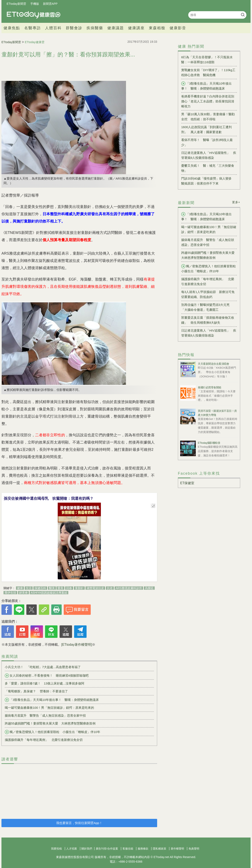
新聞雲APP (50, 4)
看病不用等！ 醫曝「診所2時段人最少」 (207, 142)
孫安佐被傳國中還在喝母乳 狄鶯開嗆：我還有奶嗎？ (49, 498)
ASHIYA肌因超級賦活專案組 (49, 593)
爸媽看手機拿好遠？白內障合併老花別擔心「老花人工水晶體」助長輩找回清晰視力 (208, 101)
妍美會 (23, 593)
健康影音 (178, 28)
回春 (69, 588)
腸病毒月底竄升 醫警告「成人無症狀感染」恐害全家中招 (45, 715)
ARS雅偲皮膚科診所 (129, 588)
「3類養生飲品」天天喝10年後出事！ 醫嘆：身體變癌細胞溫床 (52, 700)
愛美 (60, 588)
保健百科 (40, 588)
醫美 (52, 588)
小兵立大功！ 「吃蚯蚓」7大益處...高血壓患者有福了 (43, 667)
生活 (29, 588)
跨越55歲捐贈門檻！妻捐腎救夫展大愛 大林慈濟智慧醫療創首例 (50, 723)
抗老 (110, 588)
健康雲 (34, 15)
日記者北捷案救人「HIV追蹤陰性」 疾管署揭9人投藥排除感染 (209, 155)
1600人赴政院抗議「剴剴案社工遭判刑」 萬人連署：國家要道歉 (206, 129)
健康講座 (136, 28)
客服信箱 (128, 849)
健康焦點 (12, 28)
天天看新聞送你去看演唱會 (213, 364)
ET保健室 (187, 483)
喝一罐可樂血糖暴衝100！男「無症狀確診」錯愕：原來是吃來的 (49, 708)
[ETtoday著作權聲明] (77, 645)
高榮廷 (149, 588)
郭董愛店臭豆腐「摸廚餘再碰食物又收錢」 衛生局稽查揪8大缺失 (208, 320)
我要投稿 (56, 849)
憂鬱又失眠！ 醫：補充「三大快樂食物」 (208, 168)
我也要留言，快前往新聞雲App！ (79, 823)
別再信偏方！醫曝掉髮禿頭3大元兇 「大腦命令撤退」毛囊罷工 (207, 307)
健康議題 (116, 28)
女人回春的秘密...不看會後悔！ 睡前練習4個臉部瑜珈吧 (47, 676)
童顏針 (79, 588)
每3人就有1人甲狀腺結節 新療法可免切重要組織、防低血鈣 (208, 294)
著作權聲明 (177, 849)
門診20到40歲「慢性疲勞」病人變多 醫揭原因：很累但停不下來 (208, 181)
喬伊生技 (10, 593)
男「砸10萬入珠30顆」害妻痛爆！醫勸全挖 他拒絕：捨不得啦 (208, 117)
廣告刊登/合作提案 (107, 849)
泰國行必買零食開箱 (210, 387)
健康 (20, 588)
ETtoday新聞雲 (16, 4)
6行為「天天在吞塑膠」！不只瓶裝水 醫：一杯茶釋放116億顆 (209, 60)
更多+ (236, 202)
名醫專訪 (33, 28)
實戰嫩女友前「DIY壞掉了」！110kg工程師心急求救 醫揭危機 (208, 72)
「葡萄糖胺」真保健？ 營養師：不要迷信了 (36, 691)
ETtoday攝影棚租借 (209, 443)
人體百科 (53, 28)
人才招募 (72, 849)
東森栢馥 (157, 28)
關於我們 (87, 849)
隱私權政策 (160, 849)
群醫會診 (74, 28)
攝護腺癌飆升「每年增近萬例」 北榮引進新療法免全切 (44, 740)
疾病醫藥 (95, 28)
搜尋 (243, 15)
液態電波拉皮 (95, 588)
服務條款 (143, 849)
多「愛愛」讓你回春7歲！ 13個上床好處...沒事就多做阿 (45, 683)
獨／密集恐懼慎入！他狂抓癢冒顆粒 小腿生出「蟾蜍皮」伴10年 (53, 732)
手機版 (35, 4)
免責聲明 (194, 849)
